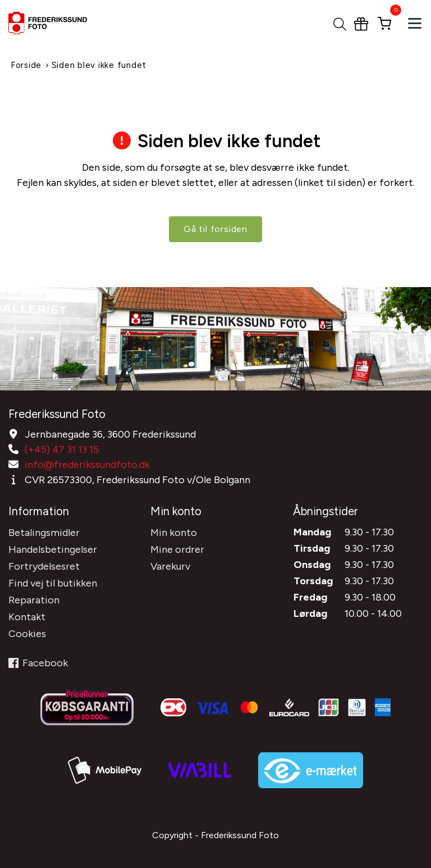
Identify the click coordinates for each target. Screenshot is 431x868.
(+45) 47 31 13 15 (62, 449)
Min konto (174, 533)
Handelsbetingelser (53, 549)
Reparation (34, 600)
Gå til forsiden (215, 229)
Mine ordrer (177, 549)
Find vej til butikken (53, 583)
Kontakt (27, 617)
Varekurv (170, 566)
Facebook (38, 663)
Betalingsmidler (44, 533)
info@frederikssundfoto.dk (87, 465)
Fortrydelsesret (44, 566)
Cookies (27, 634)
